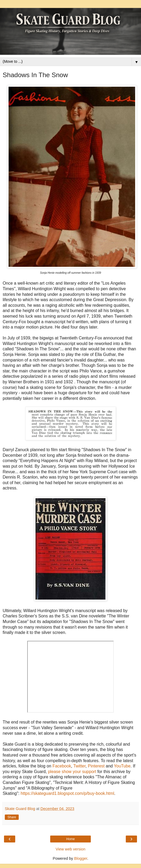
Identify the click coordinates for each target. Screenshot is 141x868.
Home (70, 839)
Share (12, 817)
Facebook (62, 766)
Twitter (80, 766)
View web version (70, 849)
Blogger (81, 858)
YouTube (122, 766)
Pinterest (96, 766)
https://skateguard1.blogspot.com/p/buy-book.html (67, 793)
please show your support (72, 772)
